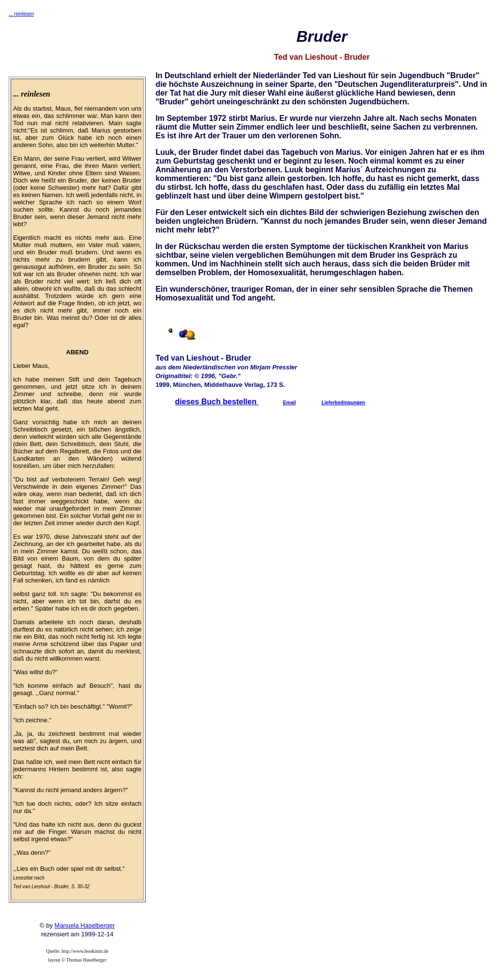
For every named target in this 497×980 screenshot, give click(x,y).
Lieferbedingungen (343, 403)
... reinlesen (21, 14)
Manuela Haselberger (84, 925)
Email (290, 403)
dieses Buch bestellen (217, 402)
